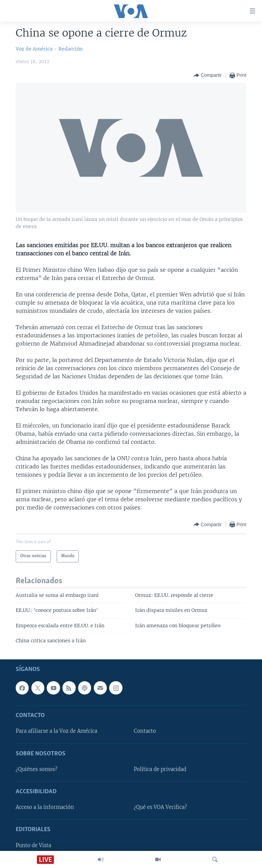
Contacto (145, 731)
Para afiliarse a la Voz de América (56, 731)
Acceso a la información (45, 807)
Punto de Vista (33, 845)
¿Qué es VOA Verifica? (160, 807)
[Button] (208, 75)
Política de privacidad (160, 769)
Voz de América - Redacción (49, 49)
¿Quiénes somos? (37, 769)
